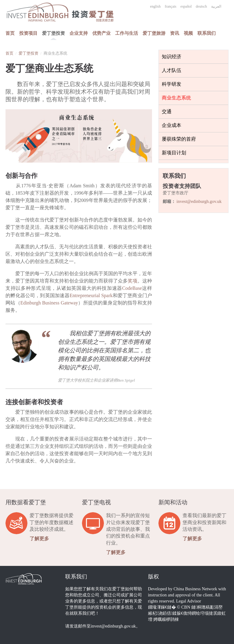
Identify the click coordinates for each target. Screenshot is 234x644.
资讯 (175, 33)
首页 (10, 33)
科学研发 (172, 84)
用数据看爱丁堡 (26, 502)
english (156, 6)
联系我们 (207, 33)
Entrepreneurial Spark (91, 295)
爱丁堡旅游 (154, 33)
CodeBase (132, 288)
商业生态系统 (176, 98)
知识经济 (172, 57)
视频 (188, 33)
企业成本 (172, 125)
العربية (216, 6)
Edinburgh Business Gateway (49, 303)
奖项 (133, 281)
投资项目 (28, 33)
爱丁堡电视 (96, 502)
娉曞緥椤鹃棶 (166, 619)
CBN (186, 607)
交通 (167, 112)
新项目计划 (174, 153)
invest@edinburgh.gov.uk (199, 201)
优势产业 (101, 33)
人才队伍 (172, 70)
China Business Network (195, 589)
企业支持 (79, 33)
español (186, 6)
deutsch (202, 6)
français (171, 6)
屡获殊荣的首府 (179, 139)
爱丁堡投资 (53, 33)
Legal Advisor (189, 601)
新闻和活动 (173, 502)
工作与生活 (127, 33)
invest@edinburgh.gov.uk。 (115, 626)
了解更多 (39, 539)
